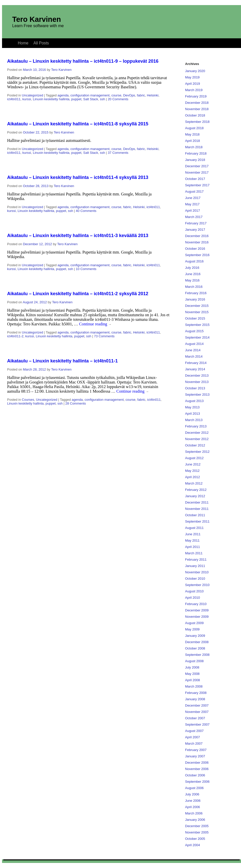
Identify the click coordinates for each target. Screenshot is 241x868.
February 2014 (196, 363)
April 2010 (193, 598)
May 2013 (192, 407)
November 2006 (197, 769)
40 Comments (86, 211)
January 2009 (195, 636)
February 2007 (196, 750)
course (116, 95)
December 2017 (197, 166)
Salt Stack (91, 99)
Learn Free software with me (38, 26)
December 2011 (197, 502)
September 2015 (197, 325)
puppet (76, 99)
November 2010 (197, 572)
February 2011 (196, 560)
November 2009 (197, 617)
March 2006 (194, 813)
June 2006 (193, 801)
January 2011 (195, 566)
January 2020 (195, 71)
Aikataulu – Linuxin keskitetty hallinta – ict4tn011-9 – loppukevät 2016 (83, 61)
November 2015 (197, 312)
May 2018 (192, 134)
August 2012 (194, 458)
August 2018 (194, 128)
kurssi (27, 99)
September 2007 (197, 724)
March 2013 (194, 420)
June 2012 (193, 464)
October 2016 (195, 249)
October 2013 (195, 388)
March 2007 (194, 744)
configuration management (90, 95)
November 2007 (197, 712)
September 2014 (197, 337)
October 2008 (195, 648)
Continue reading (95, 324)
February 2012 (196, 490)
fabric (141, 95)
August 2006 (194, 788)
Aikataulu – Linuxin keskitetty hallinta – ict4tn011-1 (62, 361)
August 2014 (194, 344)
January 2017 (195, 230)
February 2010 (196, 604)
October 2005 (195, 839)
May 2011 (192, 540)
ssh (102, 99)
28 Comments (76, 403)
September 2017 (197, 185)
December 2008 (197, 642)
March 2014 (194, 356)
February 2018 (196, 153)
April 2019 (193, 84)
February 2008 (196, 693)
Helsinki (153, 95)
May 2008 (192, 674)
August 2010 (194, 591)
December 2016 (197, 236)
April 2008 (193, 680)
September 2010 (197, 585)
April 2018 (193, 141)
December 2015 (197, 306)
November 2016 (197, 242)
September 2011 (197, 521)
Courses (28, 400)
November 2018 (197, 109)
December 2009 (197, 610)
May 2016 (192, 280)
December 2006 (197, 763)
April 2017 (193, 211)
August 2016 (194, 261)
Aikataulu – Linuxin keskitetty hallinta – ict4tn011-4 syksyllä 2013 (78, 177)
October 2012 (195, 445)
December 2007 (197, 705)
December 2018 (197, 103)
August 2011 (194, 528)
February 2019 (196, 96)
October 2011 (195, 515)
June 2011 (193, 534)
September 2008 (197, 655)
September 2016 (197, 255)
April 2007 (193, 737)
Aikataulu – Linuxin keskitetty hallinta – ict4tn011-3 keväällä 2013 (78, 236)
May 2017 (192, 204)
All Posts (41, 43)
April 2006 (193, 807)
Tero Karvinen (37, 19)
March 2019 (194, 90)
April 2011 (193, 547)
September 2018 (197, 122)
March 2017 (194, 217)
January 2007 (195, 756)
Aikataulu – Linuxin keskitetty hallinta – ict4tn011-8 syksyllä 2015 (78, 124)
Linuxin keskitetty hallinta (51, 99)
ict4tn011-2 (15, 336)
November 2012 (197, 439)
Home (23, 43)
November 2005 (197, 832)
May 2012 (192, 471)
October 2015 (195, 318)
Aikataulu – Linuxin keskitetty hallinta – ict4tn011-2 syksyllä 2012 (78, 294)
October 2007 (195, 718)
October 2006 (195, 775)
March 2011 (194, 553)
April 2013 (193, 414)
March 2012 (194, 483)
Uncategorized (33, 95)
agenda (63, 95)
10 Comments (86, 269)
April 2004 (193, 845)
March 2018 (194, 147)
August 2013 (194, 401)
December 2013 (197, 375)
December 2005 (197, 826)
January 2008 (195, 699)
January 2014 (195, 369)
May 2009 (192, 629)
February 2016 (196, 293)
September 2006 (197, 782)
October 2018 (195, 115)
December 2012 (197, 433)
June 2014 (193, 350)
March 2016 (194, 287)
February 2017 (196, 223)
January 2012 (195, 496)
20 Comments (118, 99)
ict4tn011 (14, 99)
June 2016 (193, 274)
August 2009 (194, 623)
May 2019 (192, 77)
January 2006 (195, 820)
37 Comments (118, 153)
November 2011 (197, 509)
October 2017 (195, 179)
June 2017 (193, 198)
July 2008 (192, 667)
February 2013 (196, 426)
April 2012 (193, 477)
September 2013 (197, 395)
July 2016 (192, 268)
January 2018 (195, 160)
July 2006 (192, 794)
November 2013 (197, 382)
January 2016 (195, 299)
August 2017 (194, 191)
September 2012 (197, 452)
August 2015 (194, 331)
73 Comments (104, 336)
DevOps (129, 95)
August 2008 (194, 661)
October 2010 (195, 579)
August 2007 (194, 731)
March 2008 (194, 686)
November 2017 (197, 172)
